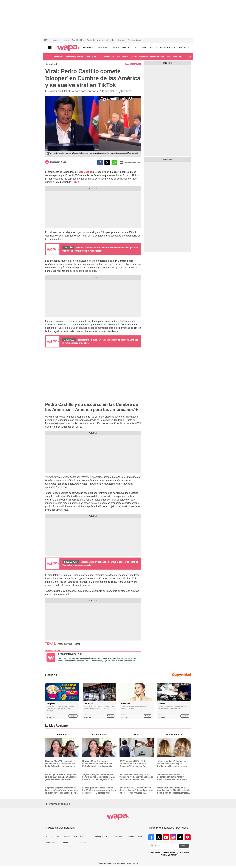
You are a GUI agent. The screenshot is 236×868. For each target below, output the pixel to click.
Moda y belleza (101, 837)
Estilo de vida (117, 837)
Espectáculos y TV (70, 837)
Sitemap (82, 843)
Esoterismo (51, 843)
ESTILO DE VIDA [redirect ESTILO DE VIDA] (139, 47)
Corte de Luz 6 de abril (97, 40)
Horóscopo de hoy (60, 40)
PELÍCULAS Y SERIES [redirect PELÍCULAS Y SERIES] (166, 47)
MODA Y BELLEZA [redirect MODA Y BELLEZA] (121, 47)
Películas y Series (135, 837)
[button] (190, 57)
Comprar (73, 716)
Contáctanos (155, 853)
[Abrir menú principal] (50, 47)
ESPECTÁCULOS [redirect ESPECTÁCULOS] (103, 47)
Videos (65, 843)
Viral (78, 644)
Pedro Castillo (65, 644)
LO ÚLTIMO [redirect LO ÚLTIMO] (88, 47)
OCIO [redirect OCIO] (151, 47)
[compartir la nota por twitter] (107, 162)
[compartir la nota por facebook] (100, 162)
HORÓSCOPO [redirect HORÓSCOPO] (184, 47)
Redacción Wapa (58, 162)
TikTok (75, 182)
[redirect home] (68, 48)
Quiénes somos (183, 853)
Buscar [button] (184, 846)
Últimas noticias (53, 837)
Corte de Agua (134, 40)
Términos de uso (168, 853)
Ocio (81, 837)
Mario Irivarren (118, 40)
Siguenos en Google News (130, 163)
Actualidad (51, 64)
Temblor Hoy (78, 40)
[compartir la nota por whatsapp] (114, 162)
